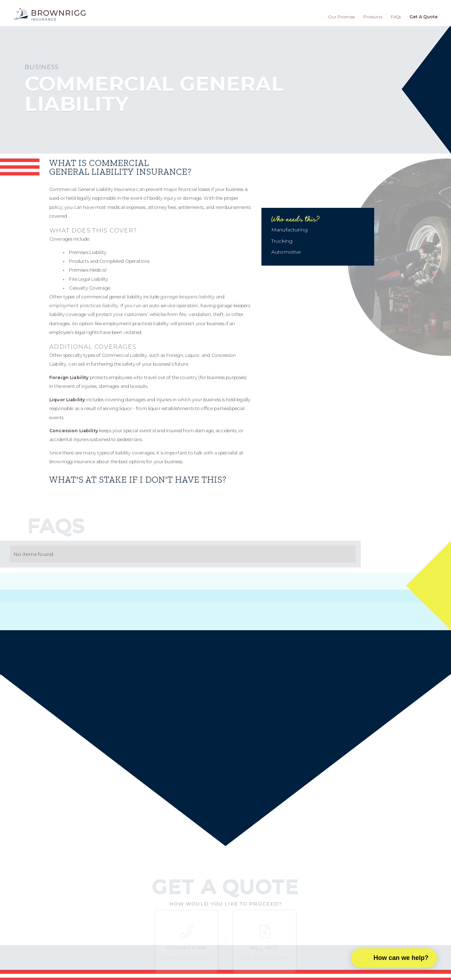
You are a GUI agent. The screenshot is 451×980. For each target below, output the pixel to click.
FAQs (396, 17)
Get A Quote (424, 17)
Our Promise (342, 17)
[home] (50, 14)
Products (373, 17)
